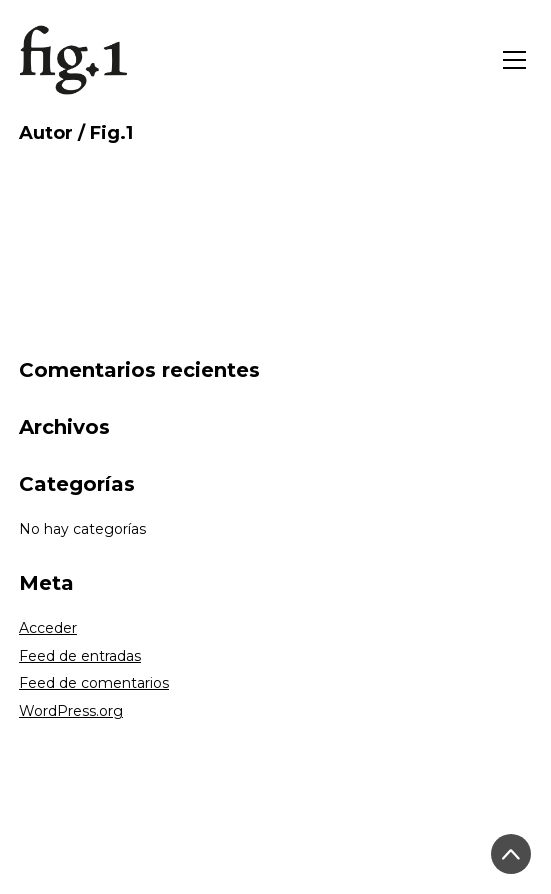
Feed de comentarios (94, 683)
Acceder (48, 628)
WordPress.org (71, 711)
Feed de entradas (80, 656)
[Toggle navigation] (514, 60)
